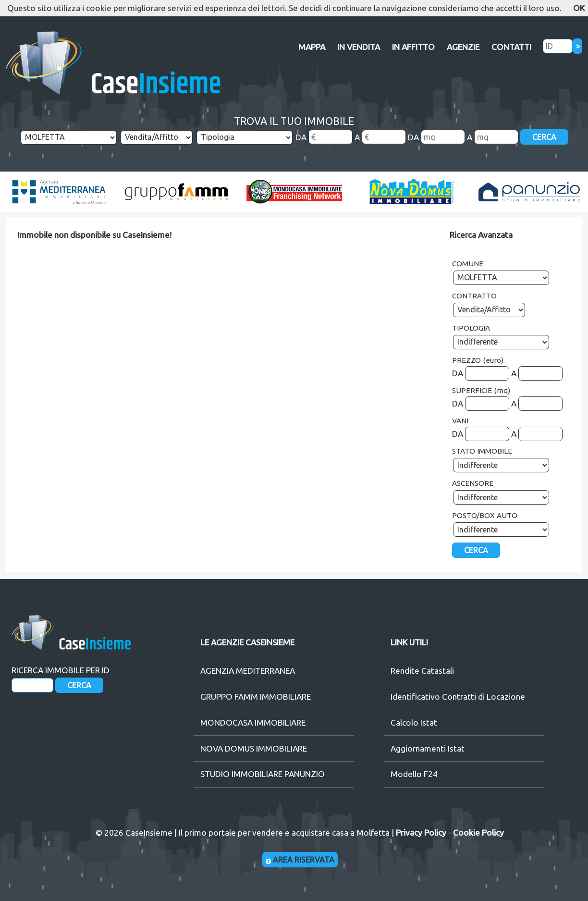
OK (579, 8)
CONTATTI (511, 47)
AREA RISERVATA (300, 860)
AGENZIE (463, 47)
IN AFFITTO (413, 47)
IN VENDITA (359, 47)
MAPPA (312, 47)
